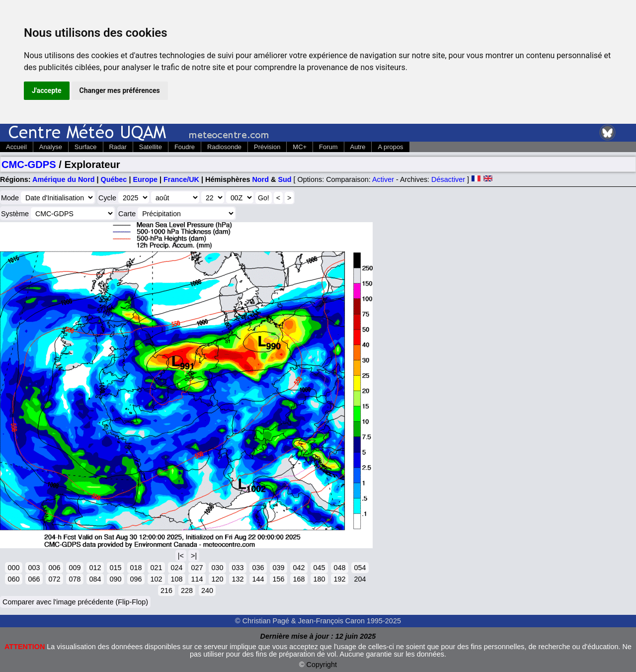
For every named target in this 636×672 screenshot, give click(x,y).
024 (176, 568)
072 (54, 579)
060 (13, 579)
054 (360, 568)
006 (54, 568)
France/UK (181, 179)
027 (197, 568)
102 (156, 579)
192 (339, 579)
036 (258, 568)
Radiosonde (224, 147)
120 (217, 579)
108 (176, 579)
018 (136, 568)
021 (156, 568)
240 (207, 590)
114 (197, 579)
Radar (118, 147)
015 (115, 568)
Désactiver (448, 179)
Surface (86, 147)
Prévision (267, 147)
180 (319, 579)
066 (34, 579)
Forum (328, 147)
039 (278, 568)
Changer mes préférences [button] (120, 90)
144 (258, 579)
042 (299, 568)
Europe (145, 179)
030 (217, 568)
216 (166, 590)
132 (238, 579)
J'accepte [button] (47, 90)
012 (95, 568)
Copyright (322, 665)
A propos (390, 147)
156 (278, 579)
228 (187, 590)
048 (339, 568)
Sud (284, 179)
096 (136, 579)
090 (115, 579)
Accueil (16, 147)
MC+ (300, 147)
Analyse (51, 147)
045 (319, 568)
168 (299, 579)
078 (75, 579)
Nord (260, 179)
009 (75, 568)
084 (95, 579)
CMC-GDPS (29, 165)
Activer (383, 179)
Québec (114, 179)
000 (13, 568)
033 (238, 568)
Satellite (151, 147)
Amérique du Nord (64, 179)
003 (34, 568)
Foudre (185, 147)
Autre (358, 147)
